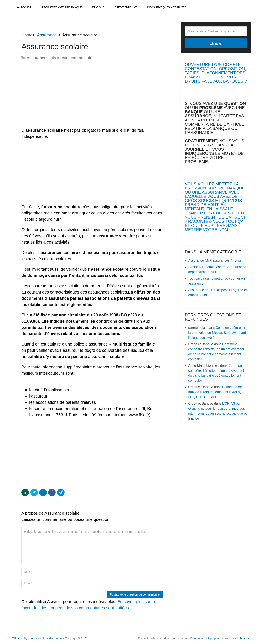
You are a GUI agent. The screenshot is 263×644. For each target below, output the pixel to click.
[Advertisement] (56, 94)
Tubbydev (243, 638)
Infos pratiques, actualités (167, 7)
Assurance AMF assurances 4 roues (215, 261)
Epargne (98, 7)
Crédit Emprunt (126, 7)
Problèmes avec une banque (62, 7)
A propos (213, 638)
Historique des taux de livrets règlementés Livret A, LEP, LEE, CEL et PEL (216, 392)
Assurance (36, 58)
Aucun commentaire (75, 58)
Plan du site (198, 638)
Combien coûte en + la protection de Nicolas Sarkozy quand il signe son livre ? (217, 333)
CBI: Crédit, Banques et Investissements (38, 638)
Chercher (216, 44)
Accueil (24, 7)
